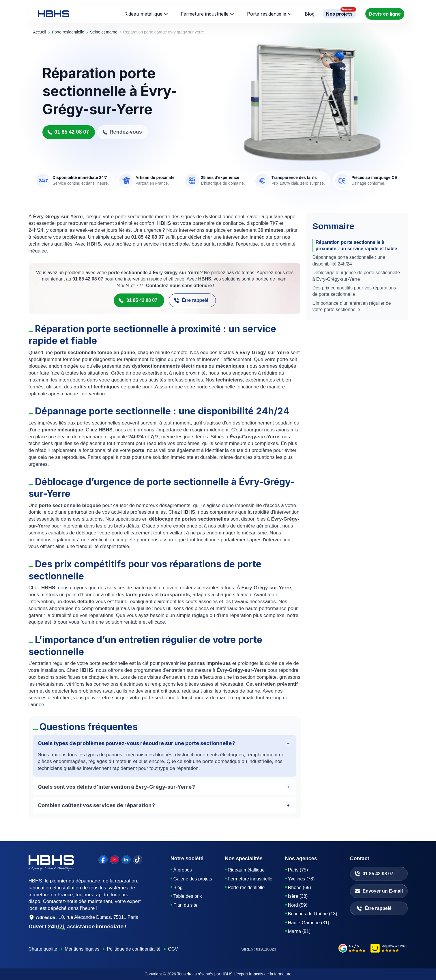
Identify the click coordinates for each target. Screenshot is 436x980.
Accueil (40, 32)
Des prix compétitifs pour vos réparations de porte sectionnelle (354, 291)
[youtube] (115, 860)
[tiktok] (138, 860)
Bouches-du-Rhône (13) (313, 914)
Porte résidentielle (267, 14)
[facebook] (103, 860)
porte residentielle (68, 32)
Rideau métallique (143, 14)
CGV (173, 949)
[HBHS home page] (54, 14)
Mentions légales (82, 949)
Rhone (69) (300, 888)
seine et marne (104, 32)
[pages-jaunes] (389, 949)
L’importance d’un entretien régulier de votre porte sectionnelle (352, 306)
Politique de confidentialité (134, 949)
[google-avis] (352, 949)
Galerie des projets (193, 879)
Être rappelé (191, 301)
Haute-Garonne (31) (309, 923)
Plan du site (186, 905)
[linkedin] (126, 860)
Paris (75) (298, 870)
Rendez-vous (122, 132)
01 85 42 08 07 (68, 132)
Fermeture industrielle (205, 14)
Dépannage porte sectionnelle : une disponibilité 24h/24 (349, 260)
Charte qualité (43, 949)
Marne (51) (299, 931)
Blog (178, 888)
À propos (183, 870)
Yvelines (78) (301, 879)
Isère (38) (298, 896)
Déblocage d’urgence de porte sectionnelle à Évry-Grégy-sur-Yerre (356, 276)
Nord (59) (298, 905)
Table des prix (188, 896)
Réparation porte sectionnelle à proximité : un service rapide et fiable (357, 245)
